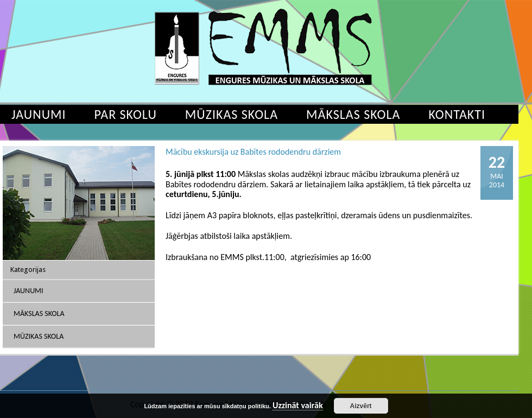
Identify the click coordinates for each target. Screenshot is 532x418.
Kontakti (457, 114)
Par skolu (126, 114)
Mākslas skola (353, 114)
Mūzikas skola (232, 114)
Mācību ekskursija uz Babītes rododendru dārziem (253, 152)
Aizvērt (361, 406)
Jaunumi (28, 291)
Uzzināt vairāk (298, 406)
